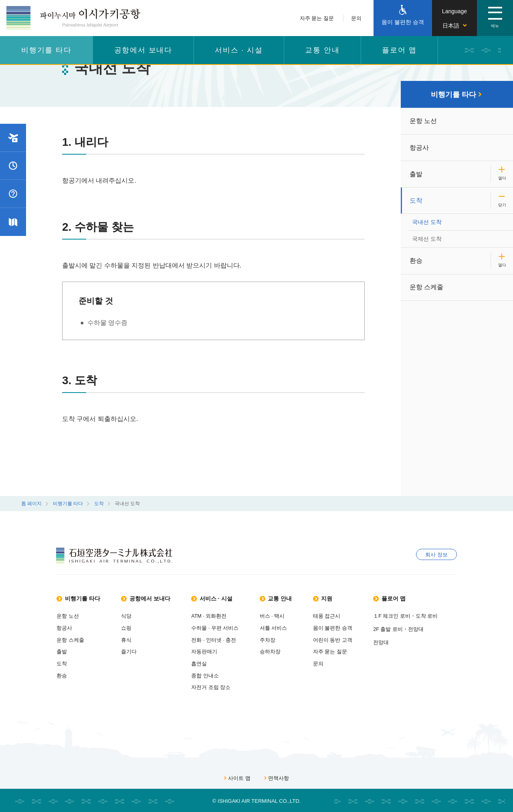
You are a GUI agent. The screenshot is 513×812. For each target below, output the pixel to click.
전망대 (397, 642)
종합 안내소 (217, 674)
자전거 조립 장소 (223, 686)
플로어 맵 (399, 50)
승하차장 (282, 651)
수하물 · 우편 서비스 (227, 628)
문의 (356, 18)
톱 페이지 (31, 504)
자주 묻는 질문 (317, 18)
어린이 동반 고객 (349, 639)
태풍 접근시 (343, 616)
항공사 (420, 148)
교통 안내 (322, 50)
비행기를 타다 (46, 50)
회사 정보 (436, 555)
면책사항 (277, 777)
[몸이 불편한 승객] (403, 18)
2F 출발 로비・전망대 (414, 629)
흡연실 (211, 662)
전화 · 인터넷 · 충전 (226, 639)
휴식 (132, 639)
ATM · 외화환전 (221, 616)
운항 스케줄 (427, 287)
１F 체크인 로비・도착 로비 (421, 616)
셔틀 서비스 (286, 628)
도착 (416, 202)
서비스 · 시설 (239, 50)
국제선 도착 (428, 238)
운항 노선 (424, 122)
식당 (132, 616)
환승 (416, 260)
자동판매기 (216, 651)
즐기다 (134, 651)
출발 (416, 175)
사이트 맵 (237, 777)
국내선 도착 (428, 223)
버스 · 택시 (284, 616)
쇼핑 (132, 628)
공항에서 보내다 (143, 50)
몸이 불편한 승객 (349, 628)
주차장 (280, 639)
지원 (340, 598)
